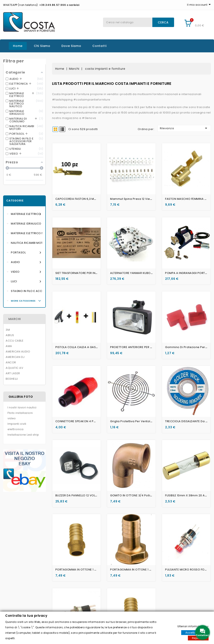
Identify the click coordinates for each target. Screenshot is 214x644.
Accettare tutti (195, 632)
